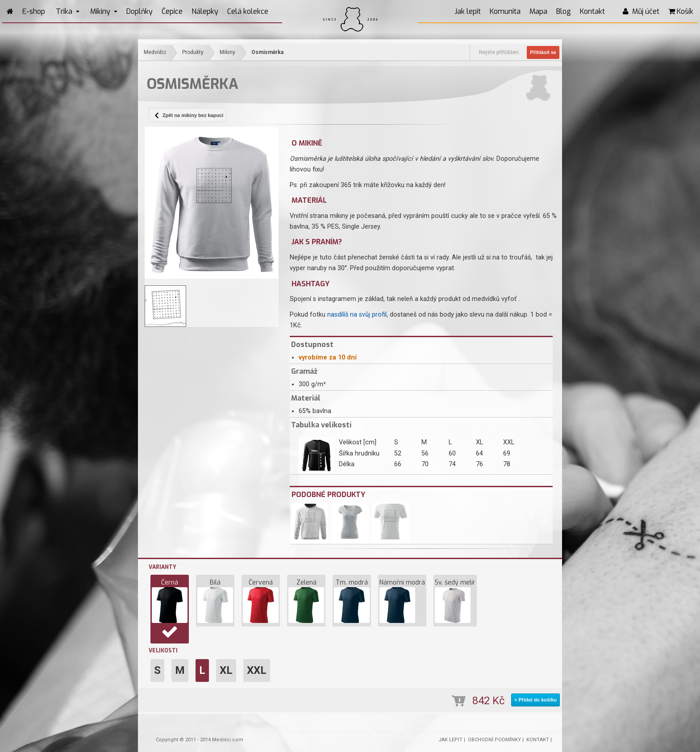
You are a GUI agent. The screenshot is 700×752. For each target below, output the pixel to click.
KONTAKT (538, 740)
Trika (68, 11)
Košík (681, 11)
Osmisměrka (267, 52)
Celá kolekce (248, 11)
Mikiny (104, 11)
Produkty (193, 52)
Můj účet (641, 11)
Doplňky (140, 11)
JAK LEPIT (450, 740)
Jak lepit (468, 11)
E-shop (34, 11)
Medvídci (155, 52)
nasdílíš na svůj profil (357, 315)
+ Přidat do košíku (535, 700)
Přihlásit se (543, 52)
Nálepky (205, 11)
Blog (564, 11)
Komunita (505, 11)
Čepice (172, 11)
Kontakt (592, 11)
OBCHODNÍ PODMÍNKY (494, 740)
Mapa (538, 11)
